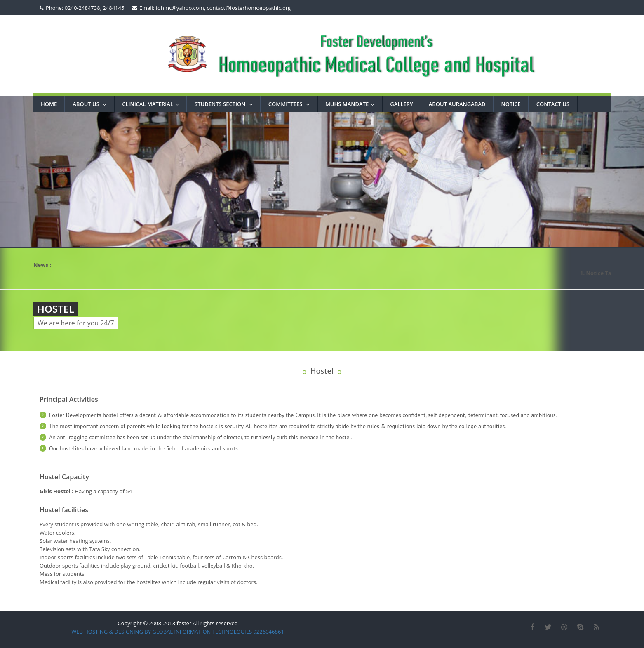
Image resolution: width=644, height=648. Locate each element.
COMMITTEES (291, 104)
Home (49, 104)
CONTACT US (553, 104)
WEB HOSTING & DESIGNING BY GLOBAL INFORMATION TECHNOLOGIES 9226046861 (178, 632)
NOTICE (511, 104)
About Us (91, 104)
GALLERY (401, 104)
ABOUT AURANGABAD (457, 104)
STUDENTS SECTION (226, 104)
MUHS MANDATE (352, 104)
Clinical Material (152, 104)
